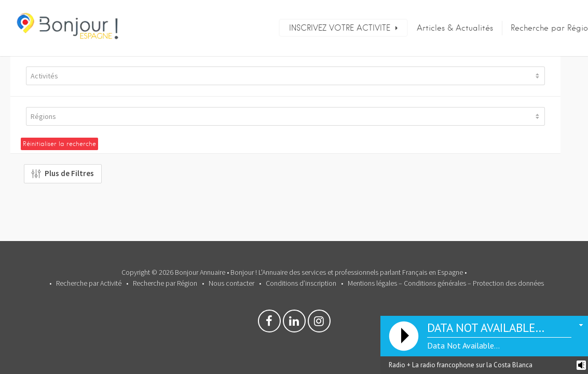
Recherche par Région (165, 283)
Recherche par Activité (89, 283)
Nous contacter (231, 283)
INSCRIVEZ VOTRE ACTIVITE (340, 28)
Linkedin (294, 324)
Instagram (319, 324)
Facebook (269, 324)
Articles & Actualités (455, 28)
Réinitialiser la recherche (59, 144)
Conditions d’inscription (301, 283)
